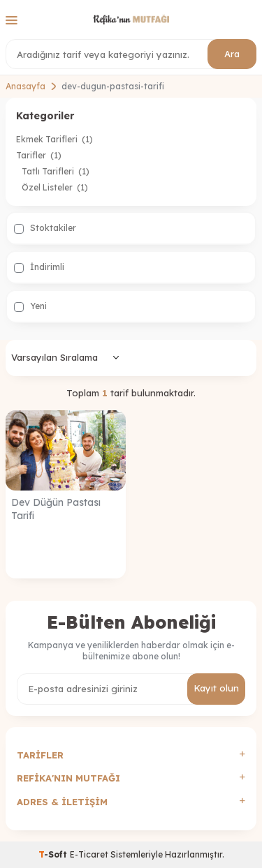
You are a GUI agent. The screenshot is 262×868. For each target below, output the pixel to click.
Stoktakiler (45, 228)
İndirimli (39, 267)
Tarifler (39, 155)
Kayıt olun (216, 688)
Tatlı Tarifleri (56, 171)
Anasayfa (26, 86)
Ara (232, 54)
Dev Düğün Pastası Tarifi (56, 509)
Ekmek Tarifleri (54, 139)
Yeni (30, 306)
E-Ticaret (89, 854)
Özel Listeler (55, 187)
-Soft (54, 854)
